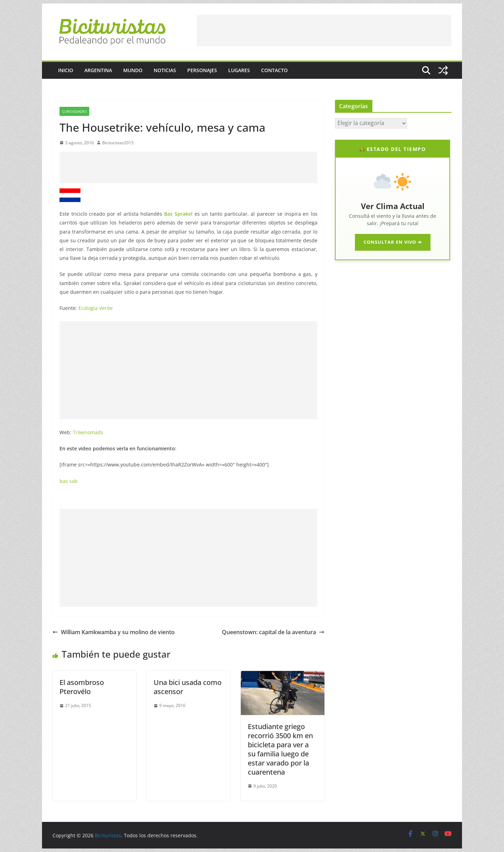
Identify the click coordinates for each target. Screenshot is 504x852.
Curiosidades (74, 111)
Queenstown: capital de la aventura (273, 632)
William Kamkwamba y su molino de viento (114, 632)
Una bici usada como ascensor (188, 687)
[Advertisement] (324, 30)
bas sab (69, 481)
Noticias (165, 70)
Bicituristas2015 (118, 143)
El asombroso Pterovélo (82, 687)
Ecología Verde (96, 308)
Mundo (133, 70)
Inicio (66, 70)
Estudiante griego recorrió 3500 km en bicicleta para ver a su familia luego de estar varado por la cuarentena (280, 749)
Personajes (202, 70)
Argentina (98, 70)
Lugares (239, 70)
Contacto (274, 70)
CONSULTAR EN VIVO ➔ (393, 242)
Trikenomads (88, 432)
